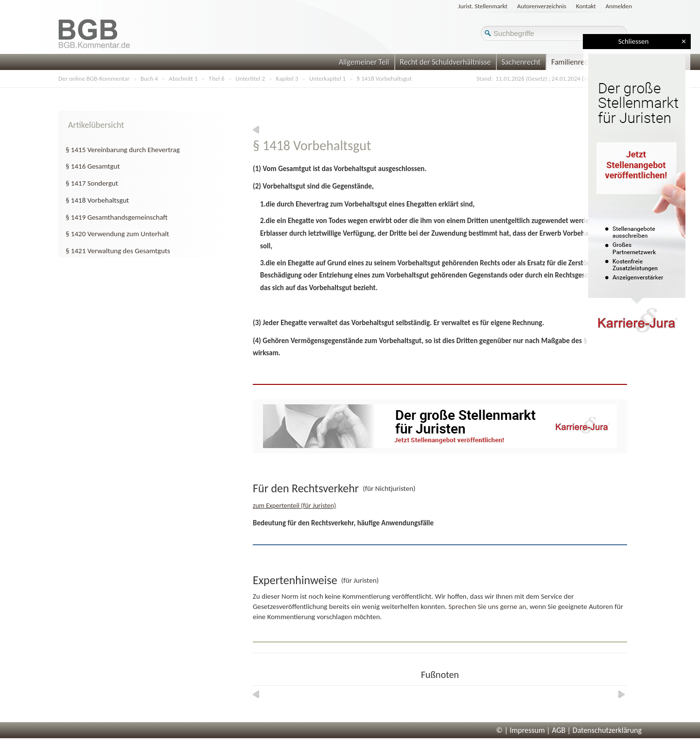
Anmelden (619, 6)
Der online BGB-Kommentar (94, 78)
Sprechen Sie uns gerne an (487, 606)
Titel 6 (217, 78)
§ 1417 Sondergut (92, 183)
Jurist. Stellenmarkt (483, 6)
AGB (559, 730)
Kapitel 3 (287, 78)
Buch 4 (149, 78)
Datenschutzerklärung (607, 730)
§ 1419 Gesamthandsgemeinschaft (117, 217)
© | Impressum (521, 730)
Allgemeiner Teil (364, 62)
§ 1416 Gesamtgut (93, 166)
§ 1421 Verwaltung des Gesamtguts (118, 251)
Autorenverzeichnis (542, 6)
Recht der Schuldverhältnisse (446, 62)
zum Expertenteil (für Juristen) (294, 506)
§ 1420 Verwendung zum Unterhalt (117, 234)
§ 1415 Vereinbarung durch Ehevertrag (123, 150)
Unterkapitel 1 (327, 78)
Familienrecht (573, 62)
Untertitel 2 (250, 78)
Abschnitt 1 (183, 78)
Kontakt (586, 6)
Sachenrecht (521, 62)
